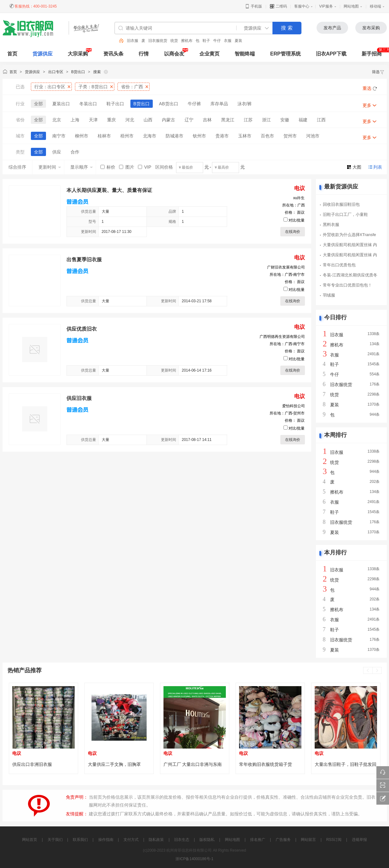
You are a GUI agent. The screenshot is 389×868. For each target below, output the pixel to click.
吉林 (207, 120)
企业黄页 (209, 54)
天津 (93, 120)
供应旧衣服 (79, 398)
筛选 (378, 72)
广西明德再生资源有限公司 (282, 337)
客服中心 (302, 6)
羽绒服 (329, 295)
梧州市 (127, 136)
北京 (57, 120)
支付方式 (131, 840)
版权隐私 (207, 840)
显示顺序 (82, 167)
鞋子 (206, 41)
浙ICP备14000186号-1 (194, 859)
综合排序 (17, 167)
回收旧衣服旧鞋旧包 (341, 204)
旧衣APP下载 (331, 54)
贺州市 (290, 136)
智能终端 (245, 54)
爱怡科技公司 (294, 406)
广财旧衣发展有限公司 (286, 267)
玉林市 (245, 136)
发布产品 (332, 28)
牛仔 (217, 41)
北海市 (150, 136)
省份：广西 (132, 87)
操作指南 (106, 840)
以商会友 (174, 54)
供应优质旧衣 (82, 329)
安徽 (285, 120)
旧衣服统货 (158, 41)
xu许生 (299, 198)
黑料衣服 (331, 225)
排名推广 (258, 840)
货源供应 (43, 54)
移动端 (375, 6)
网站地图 (351, 6)
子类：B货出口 (93, 87)
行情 (144, 54)
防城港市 (174, 136)
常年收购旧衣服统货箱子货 (266, 764)
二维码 (278, 6)
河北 (130, 120)
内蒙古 (169, 120)
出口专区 (56, 72)
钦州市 (199, 136)
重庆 (112, 120)
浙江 (266, 120)
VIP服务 (326, 6)
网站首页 (30, 840)
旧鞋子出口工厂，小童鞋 (345, 214)
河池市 (313, 136)
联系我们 (80, 840)
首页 (13, 72)
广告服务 (283, 840)
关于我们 (55, 840)
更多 (367, 105)
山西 (148, 120)
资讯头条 (113, 54)
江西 (321, 120)
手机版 (253, 6)
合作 (75, 152)
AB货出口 (169, 104)
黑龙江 (228, 120)
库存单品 (219, 104)
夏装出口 (61, 104)
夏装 (238, 41)
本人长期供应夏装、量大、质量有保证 (109, 190)
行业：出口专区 (50, 87)
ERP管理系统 (286, 54)
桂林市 (104, 136)
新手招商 (372, 54)
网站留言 (308, 840)
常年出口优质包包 (339, 265)
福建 (303, 120)
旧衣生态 (182, 840)
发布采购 (371, 28)
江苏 (248, 120)
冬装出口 (88, 104)
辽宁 (189, 120)
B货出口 (78, 72)
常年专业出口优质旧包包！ (347, 285)
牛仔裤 (194, 104)
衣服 (228, 41)
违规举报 (359, 840)
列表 (378, 167)
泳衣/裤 (245, 104)
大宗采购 (78, 54)
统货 (174, 41)
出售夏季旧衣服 (84, 260)
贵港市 (222, 136)
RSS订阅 (334, 840)
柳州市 (82, 136)
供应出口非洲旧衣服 (32, 764)
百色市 (267, 136)
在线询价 (293, 232)
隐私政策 (156, 840)
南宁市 (59, 136)
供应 (57, 152)
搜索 (97, 72)
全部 (38, 104)
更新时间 (50, 167)
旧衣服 (133, 41)
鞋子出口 (115, 104)
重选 (367, 88)
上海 (75, 120)
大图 (357, 167)
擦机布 (187, 41)
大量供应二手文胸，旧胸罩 (114, 764)
